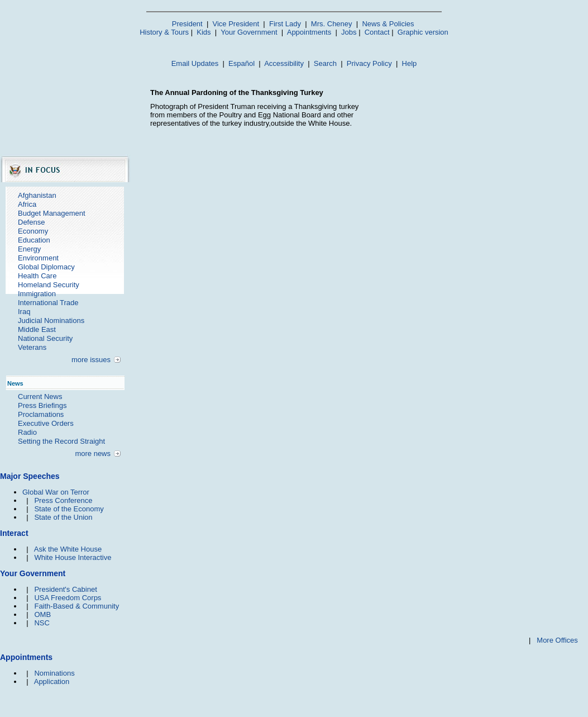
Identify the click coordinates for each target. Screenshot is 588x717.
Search (325, 63)
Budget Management (52, 213)
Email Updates (195, 63)
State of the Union (63, 517)
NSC (42, 623)
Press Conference (63, 500)
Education (34, 240)
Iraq (24, 312)
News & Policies (388, 24)
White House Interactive (73, 557)
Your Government (249, 32)
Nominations (54, 673)
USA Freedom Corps (68, 598)
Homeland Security (49, 285)
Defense (31, 222)
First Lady (285, 24)
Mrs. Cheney (332, 24)
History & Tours (164, 32)
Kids (204, 32)
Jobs (349, 32)
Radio (27, 432)
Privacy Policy (369, 63)
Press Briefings (42, 405)
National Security (45, 338)
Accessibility (284, 63)
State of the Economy (69, 509)
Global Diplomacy (46, 267)
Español (242, 63)
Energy (29, 249)
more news (93, 454)
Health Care (37, 276)
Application (52, 682)
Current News (40, 397)
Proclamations (41, 414)
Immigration (37, 294)
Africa (27, 204)
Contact (377, 32)
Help (410, 63)
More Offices (557, 640)
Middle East (37, 329)
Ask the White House (68, 549)
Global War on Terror (56, 492)
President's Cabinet (65, 589)
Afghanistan (37, 195)
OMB (42, 614)
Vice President (236, 24)
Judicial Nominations (51, 320)
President (187, 24)
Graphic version (423, 32)
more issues (91, 360)
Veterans (32, 347)
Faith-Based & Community (77, 606)
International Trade (48, 303)
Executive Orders (46, 423)
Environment (38, 258)
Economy (33, 231)
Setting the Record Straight (61, 441)
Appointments (309, 32)
